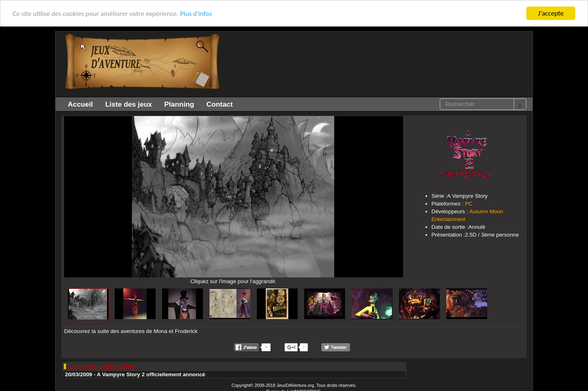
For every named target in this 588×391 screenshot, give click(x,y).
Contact (219, 104)
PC (469, 204)
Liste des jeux (129, 104)
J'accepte (551, 13)
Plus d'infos (196, 13)
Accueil (80, 104)
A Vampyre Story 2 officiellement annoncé (151, 374)
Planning (179, 104)
